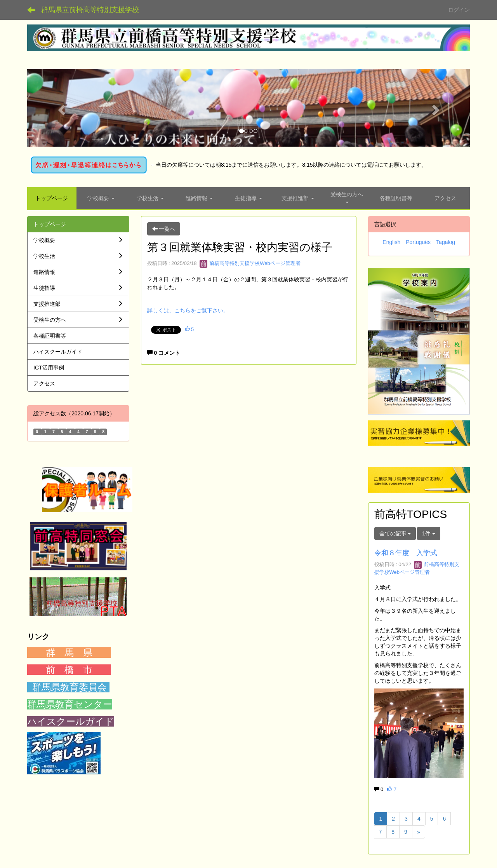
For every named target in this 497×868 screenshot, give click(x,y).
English (391, 242)
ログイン (459, 10)
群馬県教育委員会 (70, 687)
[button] (60, 108)
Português (418, 242)
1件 (429, 533)
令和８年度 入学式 (406, 553)
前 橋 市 (69, 670)
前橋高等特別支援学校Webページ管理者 (250, 263)
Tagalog (446, 242)
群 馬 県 (69, 653)
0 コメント (164, 353)
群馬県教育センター (70, 704)
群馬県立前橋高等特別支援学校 (90, 10)
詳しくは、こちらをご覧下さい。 (188, 310)
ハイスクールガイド (71, 721)
